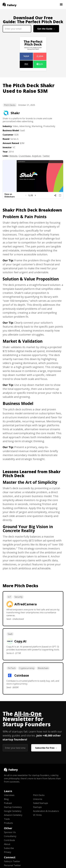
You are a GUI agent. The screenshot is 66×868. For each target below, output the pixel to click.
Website (13, 156)
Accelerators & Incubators (46, 811)
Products (8, 823)
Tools (7, 819)
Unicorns (38, 799)
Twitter (46, 156)
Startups (37, 807)
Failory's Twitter (12, 861)
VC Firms (37, 815)
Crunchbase (25, 156)
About (7, 844)
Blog (6, 799)
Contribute (9, 840)
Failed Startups (41, 803)
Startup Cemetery (13, 807)
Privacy (8, 852)
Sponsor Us (10, 832)
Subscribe (9, 848)
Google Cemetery (13, 811)
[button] (61, 5)
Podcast (8, 803)
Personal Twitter (12, 865)
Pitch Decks (10, 105)
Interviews (9, 795)
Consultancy (10, 836)
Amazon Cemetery (13, 815)
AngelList (37, 156)
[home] (10, 5)
